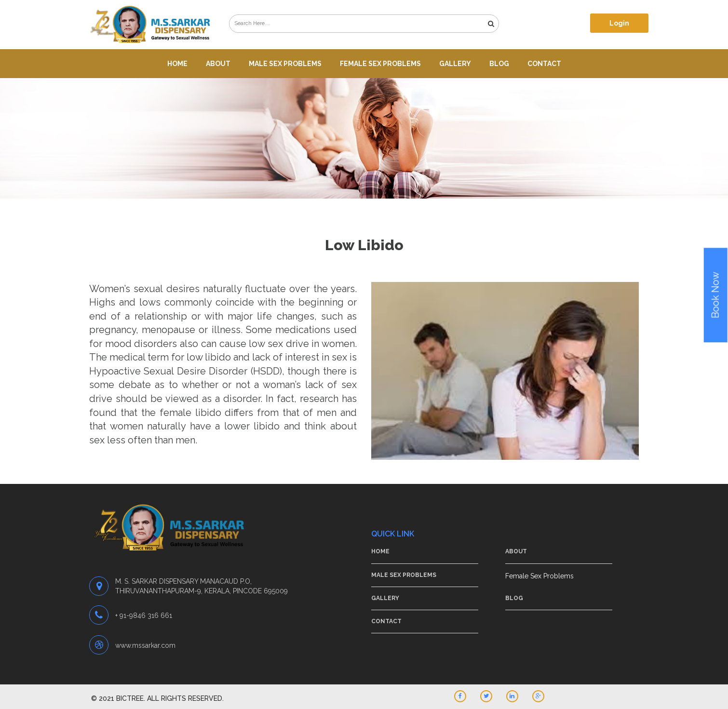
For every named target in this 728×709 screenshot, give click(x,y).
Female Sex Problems (380, 64)
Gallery (455, 64)
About (218, 64)
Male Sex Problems (285, 64)
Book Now (715, 295)
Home (177, 64)
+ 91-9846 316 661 (144, 615)
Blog (499, 64)
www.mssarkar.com (145, 645)
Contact (544, 64)
